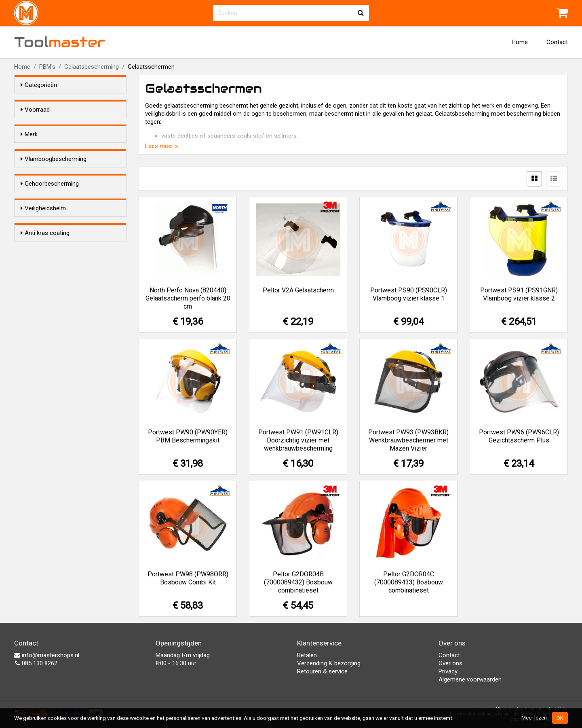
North (44, 164)
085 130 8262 (36, 663)
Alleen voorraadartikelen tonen (73, 125)
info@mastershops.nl (47, 655)
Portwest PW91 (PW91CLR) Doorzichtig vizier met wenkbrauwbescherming (298, 440)
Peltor (45, 175)
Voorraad (35, 110)
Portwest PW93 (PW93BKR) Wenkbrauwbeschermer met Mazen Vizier (408, 440)
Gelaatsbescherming (92, 67)
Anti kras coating (45, 358)
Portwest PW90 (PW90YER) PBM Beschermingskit (188, 436)
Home (520, 42)
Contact (557, 42)
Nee (42, 235)
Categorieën (39, 85)
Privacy (448, 671)
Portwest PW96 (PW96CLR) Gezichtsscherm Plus (519, 436)
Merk (29, 149)
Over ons (450, 663)
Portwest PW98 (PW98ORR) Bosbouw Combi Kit (188, 578)
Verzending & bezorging (329, 663)
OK (560, 718)
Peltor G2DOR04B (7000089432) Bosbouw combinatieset (298, 582)
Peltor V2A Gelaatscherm (298, 290)
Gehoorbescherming (50, 259)
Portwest (49, 185)
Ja (40, 224)
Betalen (307, 655)
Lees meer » (161, 146)
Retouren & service (322, 671)
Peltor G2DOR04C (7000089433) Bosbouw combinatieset (409, 582)
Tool (60, 42)
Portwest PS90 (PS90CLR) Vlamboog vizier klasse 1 (409, 294)
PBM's (47, 67)
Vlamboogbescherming (54, 209)
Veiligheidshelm (43, 309)
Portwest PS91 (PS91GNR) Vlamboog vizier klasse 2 (519, 294)
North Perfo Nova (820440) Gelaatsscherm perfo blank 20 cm (188, 298)
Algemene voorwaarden (470, 679)
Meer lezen (534, 717)
